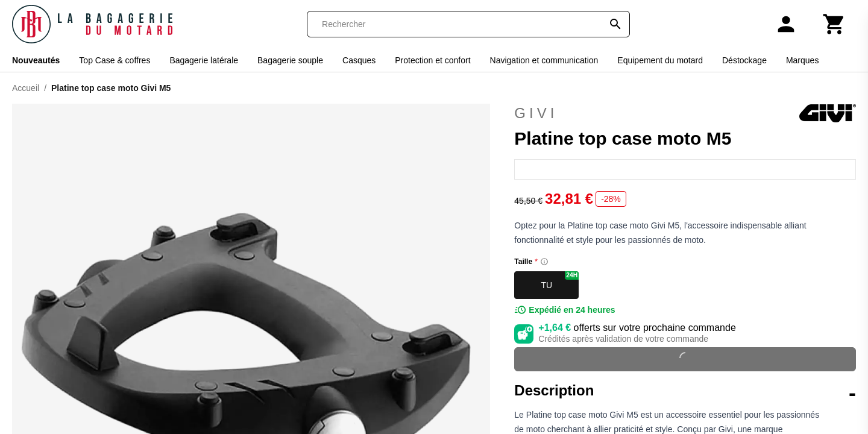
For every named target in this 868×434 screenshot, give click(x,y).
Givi (685, 113)
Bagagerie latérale (204, 60)
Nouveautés (36, 60)
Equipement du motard (660, 60)
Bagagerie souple (290, 60)
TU (560, 281)
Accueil (26, 88)
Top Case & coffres (115, 60)
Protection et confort (432, 60)
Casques (359, 60)
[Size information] (544, 262)
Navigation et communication (544, 60)
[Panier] (834, 24)
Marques (802, 60)
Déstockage (744, 60)
